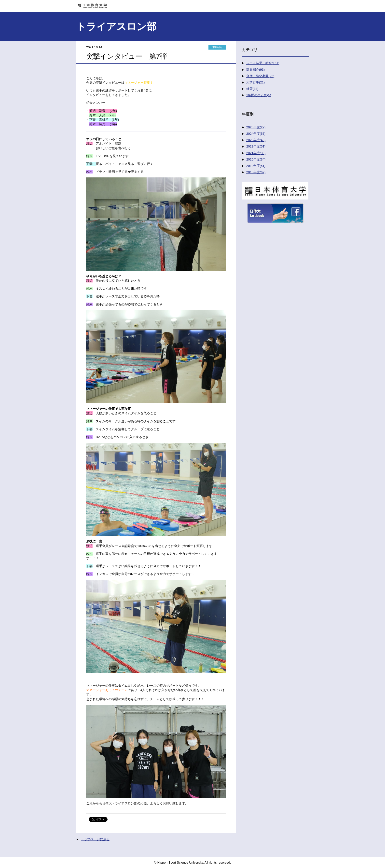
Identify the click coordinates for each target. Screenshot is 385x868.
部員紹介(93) (255, 70)
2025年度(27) (256, 127)
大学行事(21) (255, 82)
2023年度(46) (256, 140)
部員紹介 (217, 47)
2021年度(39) (256, 153)
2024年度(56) (256, 134)
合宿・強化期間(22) (260, 76)
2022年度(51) (256, 146)
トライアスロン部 (116, 27)
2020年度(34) (256, 159)
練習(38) (252, 89)
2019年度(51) (256, 166)
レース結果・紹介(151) (263, 63)
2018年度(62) (256, 172)
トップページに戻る (95, 839)
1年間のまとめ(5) (259, 95)
